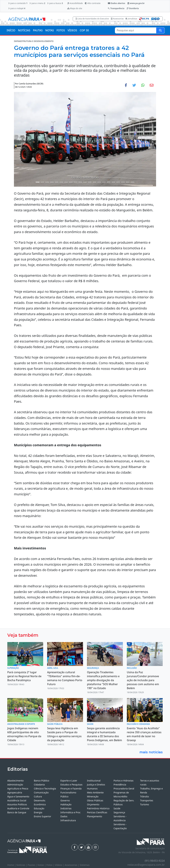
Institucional (94, 781)
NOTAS (50, 30)
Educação (39, 808)
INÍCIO (11, 30)
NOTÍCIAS (24, 30)
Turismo (145, 804)
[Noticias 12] (90, 182)
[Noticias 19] (123, 182)
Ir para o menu (37, 3)
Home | (12, 865)
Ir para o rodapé (17, 8)
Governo (65, 800)
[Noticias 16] (109, 182)
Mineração (93, 796)
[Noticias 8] (71, 182)
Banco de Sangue (17, 812)
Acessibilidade (75, 3)
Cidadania (39, 785)
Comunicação (41, 792)
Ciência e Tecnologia (45, 789)
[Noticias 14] (99, 182)
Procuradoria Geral (124, 789)
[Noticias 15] (104, 182)
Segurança (119, 812)
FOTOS (61, 30)
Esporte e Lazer (69, 781)
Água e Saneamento (18, 796)
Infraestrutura (68, 820)
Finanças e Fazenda (71, 789)
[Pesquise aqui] (160, 30)
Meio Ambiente (95, 792)
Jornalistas (131, 19)
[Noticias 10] (80, 182)
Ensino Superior (42, 816)
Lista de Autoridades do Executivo (92, 19)
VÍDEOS (72, 30)
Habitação (66, 804)
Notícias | (22, 865)
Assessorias (117, 19)
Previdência (120, 785)
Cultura (38, 796)
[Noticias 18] (118, 182)
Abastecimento (16, 781)
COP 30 (84, 30)
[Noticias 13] (95, 182)
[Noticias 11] (85, 182)
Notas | (42, 865)
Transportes (147, 800)
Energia (38, 812)
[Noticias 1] (38, 182)
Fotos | (51, 865)
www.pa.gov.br (136, 3)
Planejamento (95, 816)
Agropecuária (15, 792)
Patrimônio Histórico (98, 808)
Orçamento (93, 804)
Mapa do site (75, 8)
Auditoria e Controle (18, 808)
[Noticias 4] (52, 182)
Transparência (116, 8)
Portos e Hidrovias (124, 781)
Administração (15, 785)
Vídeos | (60, 865)
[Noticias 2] (42, 182)
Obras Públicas (95, 800)
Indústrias (66, 808)
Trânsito (145, 796)
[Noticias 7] (66, 182)
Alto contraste (93, 3)
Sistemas (85, 865)
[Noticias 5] (57, 182)
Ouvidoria (133, 8)
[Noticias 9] (76, 182)
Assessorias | (72, 865)
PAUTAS (38, 30)
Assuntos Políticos (17, 804)
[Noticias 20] (128, 182)
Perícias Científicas (97, 812)
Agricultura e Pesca (18, 789)
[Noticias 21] (132, 182)
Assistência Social (17, 800)
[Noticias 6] (61, 182)
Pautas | (33, 865)
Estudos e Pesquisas (71, 785)
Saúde (117, 808)
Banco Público (42, 781)
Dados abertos (116, 3)
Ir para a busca (55, 3)
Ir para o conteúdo (18, 3)
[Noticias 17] (113, 182)
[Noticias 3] (47, 182)
